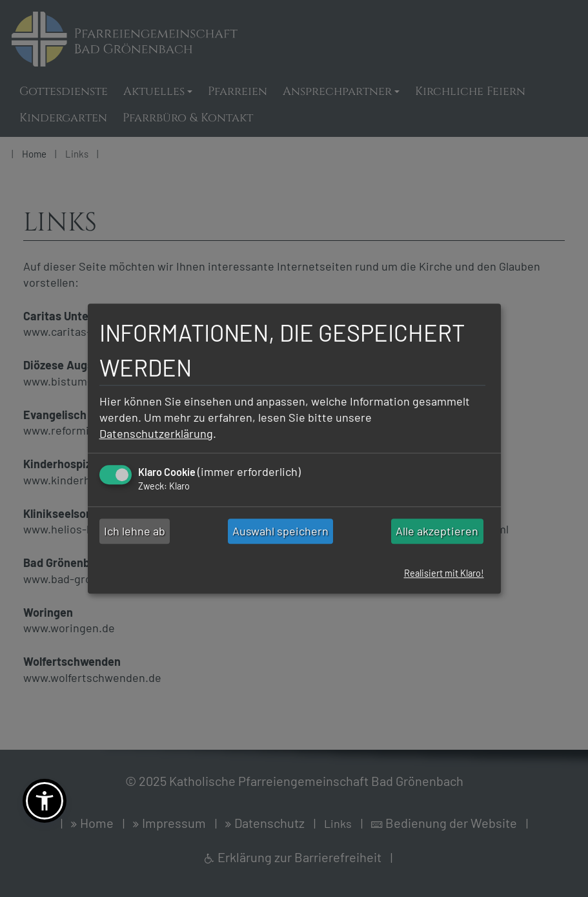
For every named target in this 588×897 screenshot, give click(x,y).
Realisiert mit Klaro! (444, 574)
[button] (45, 801)
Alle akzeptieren (437, 531)
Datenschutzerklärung (156, 433)
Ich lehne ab (135, 531)
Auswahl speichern (280, 531)
